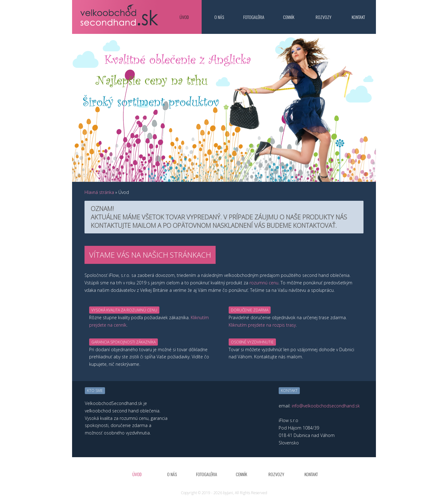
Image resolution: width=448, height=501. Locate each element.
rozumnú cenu (264, 283)
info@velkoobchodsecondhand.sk (326, 406)
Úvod (184, 17)
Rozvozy (324, 17)
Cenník (289, 17)
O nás (219, 17)
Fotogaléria (254, 17)
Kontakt (358, 17)
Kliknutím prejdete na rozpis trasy (262, 325)
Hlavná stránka (99, 192)
